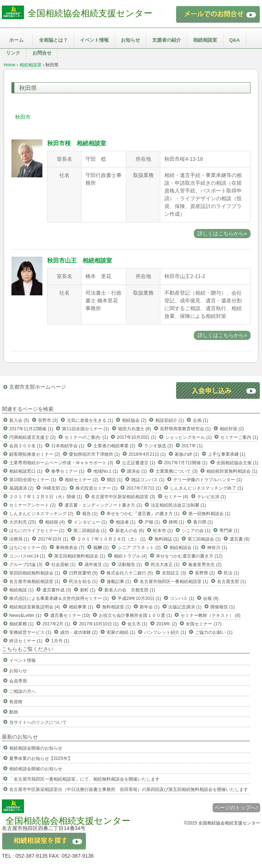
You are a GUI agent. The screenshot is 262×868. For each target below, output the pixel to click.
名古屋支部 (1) (231, 581)
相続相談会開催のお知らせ (36, 748)
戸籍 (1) (152, 522)
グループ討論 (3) (26, 565)
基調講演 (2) (21, 488)
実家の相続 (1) (121, 632)
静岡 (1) (177, 522)
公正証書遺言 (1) (139, 463)
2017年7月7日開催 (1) (186, 463)
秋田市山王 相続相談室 (80, 261)
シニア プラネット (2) (139, 548)
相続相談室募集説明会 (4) (35, 607)
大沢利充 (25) (23, 522)
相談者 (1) (126, 522)
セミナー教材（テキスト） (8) (210, 615)
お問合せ (42, 53)
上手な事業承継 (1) (227, 454)
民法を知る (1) (83, 581)
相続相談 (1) (21, 590)
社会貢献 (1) (63, 565)
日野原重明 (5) (83, 573)
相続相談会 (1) (184, 548)
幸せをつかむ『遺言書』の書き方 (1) (143, 514)
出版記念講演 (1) (185, 607)
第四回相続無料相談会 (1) (35, 573)
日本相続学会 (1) (68, 446)
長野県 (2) (205, 573)
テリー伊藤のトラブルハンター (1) (207, 480)
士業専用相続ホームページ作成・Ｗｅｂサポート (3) (61, 463)
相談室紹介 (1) (170, 420)
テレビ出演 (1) (212, 497)
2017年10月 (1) (53, 539)
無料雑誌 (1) (167, 539)
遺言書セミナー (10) (70, 615)
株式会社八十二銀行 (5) (130, 573)
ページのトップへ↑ (236, 808)
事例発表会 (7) (70, 548)
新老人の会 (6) (130, 531)
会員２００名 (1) (26, 446)
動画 (14, 712)
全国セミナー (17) (204, 624)
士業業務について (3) (177, 471)
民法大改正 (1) (165, 565)
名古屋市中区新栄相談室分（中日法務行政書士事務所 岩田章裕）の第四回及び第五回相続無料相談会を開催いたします (129, 789)
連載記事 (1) (119, 581)
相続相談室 (205, 40)
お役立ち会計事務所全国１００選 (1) (135, 615)
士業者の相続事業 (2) (114, 446)
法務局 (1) (19, 539)
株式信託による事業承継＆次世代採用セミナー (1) (59, 598)
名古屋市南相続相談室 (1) (35, 581)
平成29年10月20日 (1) (139, 598)
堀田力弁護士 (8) (135, 429)
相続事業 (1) (81, 607)
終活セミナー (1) (26, 641)
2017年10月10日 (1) (99, 624)
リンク (13, 53)
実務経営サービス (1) (30, 632)
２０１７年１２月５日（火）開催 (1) (46, 497)
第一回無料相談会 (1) (209, 514)
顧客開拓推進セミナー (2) (35, 454)
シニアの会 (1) (196, 531)
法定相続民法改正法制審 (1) (178, 505)
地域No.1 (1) (106, 471)
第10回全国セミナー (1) (33, 480)
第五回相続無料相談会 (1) (80, 556)
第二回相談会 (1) (90, 531)
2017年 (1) (192, 446)
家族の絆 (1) (187, 454)
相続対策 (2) (232, 429)
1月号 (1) (60, 641)
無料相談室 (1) (116, 607)
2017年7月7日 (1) (144, 488)
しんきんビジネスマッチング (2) (41, 514)
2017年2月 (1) (56, 624)
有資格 (16, 702)
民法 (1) (231, 573)
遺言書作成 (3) (57, 590)
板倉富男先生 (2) (205, 565)
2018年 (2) (167, 624)
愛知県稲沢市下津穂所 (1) (94, 454)
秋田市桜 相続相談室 (77, 143)
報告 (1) (90, 514)
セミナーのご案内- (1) (86, 437)
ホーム (16, 40)
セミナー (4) (176, 497)
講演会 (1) (137, 471)
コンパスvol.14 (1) (27, 556)
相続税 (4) (55, 522)
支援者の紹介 (167, 40)
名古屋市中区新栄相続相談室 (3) (123, 497)
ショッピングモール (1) (188, 437)
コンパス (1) (182, 598)
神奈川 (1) (217, 548)
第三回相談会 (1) (204, 539)
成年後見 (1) (97, 565)
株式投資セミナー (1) (97, 488)
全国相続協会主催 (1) (237, 463)
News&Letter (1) (25, 615)
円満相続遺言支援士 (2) (32, 437)
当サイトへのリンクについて (38, 722)
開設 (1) (115, 480)
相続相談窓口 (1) (26, 471)
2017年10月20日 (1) (137, 437)
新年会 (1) (150, 607)
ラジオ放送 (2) (158, 446)
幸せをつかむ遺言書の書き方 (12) (189, 556)
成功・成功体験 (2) (79, 632)
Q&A (235, 40)
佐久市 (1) (137, 624)
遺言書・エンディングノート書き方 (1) (103, 505)
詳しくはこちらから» (222, 233)
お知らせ (130, 40)
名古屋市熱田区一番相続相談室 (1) (174, 581)
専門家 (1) (229, 531)
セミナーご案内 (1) (239, 437)
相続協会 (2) (134, 420)
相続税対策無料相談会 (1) (232, 471)
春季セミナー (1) (68, 471)
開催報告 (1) (223, 607)
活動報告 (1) (130, 565)
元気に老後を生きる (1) (90, 420)
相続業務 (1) (21, 624)
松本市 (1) (163, 531)
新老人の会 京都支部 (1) (130, 590)
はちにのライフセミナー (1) (37, 531)
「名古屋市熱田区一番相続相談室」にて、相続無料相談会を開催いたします (84, 779)
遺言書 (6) (240, 539)
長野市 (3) (48, 420)
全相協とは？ (53, 40)
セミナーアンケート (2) (32, 505)
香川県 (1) (203, 522)
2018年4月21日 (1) (147, 454)
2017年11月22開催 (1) (31, 429)
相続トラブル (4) (130, 556)
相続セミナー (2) (81, 480)
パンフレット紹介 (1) (165, 632)
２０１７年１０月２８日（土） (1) (111, 539)
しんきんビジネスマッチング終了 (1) (206, 488)
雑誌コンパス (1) (148, 480)
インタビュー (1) (90, 522)
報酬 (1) (101, 548)
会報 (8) (211, 598)
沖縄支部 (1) (55, 488)
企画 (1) (200, 420)
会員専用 (18, 681)
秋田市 (23, 117)
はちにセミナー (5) (28, 548)
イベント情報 (94, 40)
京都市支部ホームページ (38, 387)
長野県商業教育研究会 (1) (185, 429)
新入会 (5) (19, 420)
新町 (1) (88, 590)
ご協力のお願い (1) (214, 632)
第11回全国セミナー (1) (85, 429)
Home (10, 65)
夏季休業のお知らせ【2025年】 (41, 758)
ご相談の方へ (22, 691)
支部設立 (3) (174, 573)
